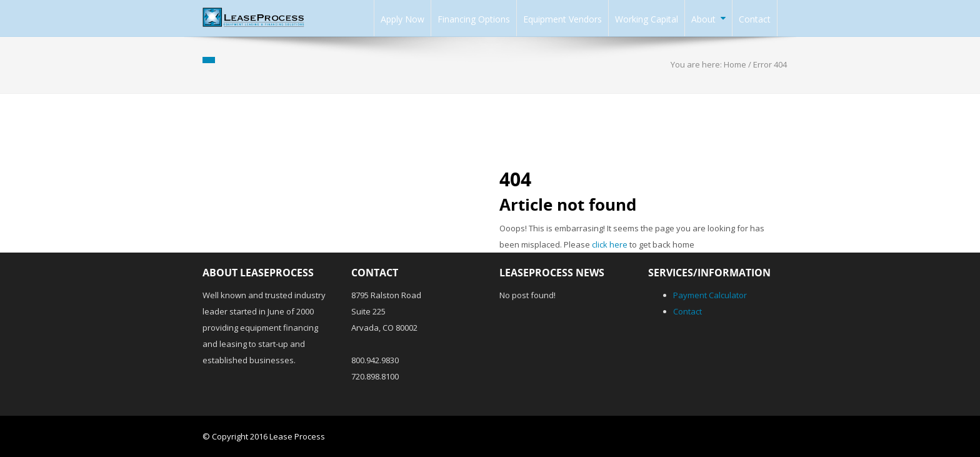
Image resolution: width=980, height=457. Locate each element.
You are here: (697, 64)
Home (735, 64)
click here (610, 244)
